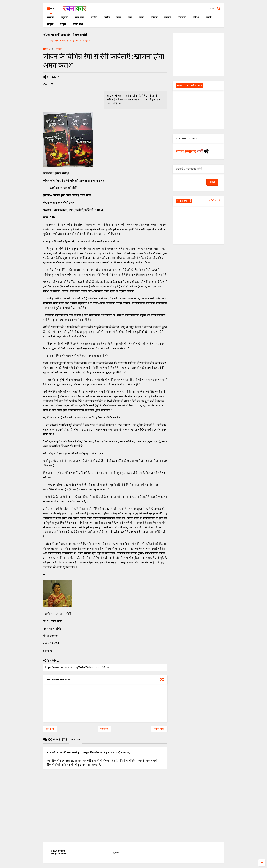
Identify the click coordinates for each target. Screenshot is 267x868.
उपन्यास (168, 17)
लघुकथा (65, 17)
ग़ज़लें (119, 17)
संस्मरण (154, 17)
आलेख (107, 17)
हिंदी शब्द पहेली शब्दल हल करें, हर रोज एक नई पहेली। (70, 41)
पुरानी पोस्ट (159, 729)
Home (46, 49)
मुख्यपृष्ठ (104, 729)
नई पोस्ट (50, 729)
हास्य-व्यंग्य (80, 17)
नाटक (142, 17)
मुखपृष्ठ (116, 853)
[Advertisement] (198, 54)
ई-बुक (63, 24)
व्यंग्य (130, 17)
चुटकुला (50, 24)
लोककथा (182, 17)
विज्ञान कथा (78, 24)
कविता (94, 17)
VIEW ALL (215, 200)
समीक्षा (196, 17)
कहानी (209, 17)
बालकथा (50, 17)
